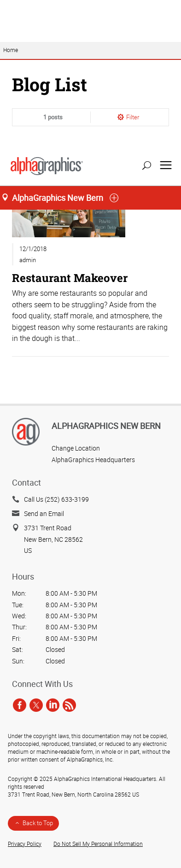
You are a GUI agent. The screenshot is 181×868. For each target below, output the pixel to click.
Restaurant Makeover (70, 301)
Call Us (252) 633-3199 (56, 499)
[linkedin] (53, 705)
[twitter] (36, 705)
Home (11, 73)
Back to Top (38, 823)
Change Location (76, 448)
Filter (133, 141)
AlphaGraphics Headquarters (93, 460)
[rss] (69, 705)
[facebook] (20, 705)
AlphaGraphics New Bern (106, 426)
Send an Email (44, 513)
